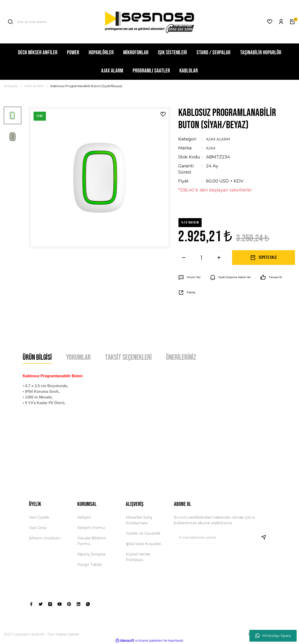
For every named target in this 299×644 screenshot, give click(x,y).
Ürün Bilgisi (37, 358)
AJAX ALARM (220, 139)
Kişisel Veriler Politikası (138, 557)
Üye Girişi (38, 528)
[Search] (50, 22)
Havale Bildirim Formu (92, 541)
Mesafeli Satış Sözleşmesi (139, 520)
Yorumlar (78, 358)
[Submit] (265, 537)
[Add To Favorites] (163, 114)
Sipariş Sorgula (91, 554)
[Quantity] (201, 258)
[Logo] (150, 22)
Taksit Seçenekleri (128, 358)
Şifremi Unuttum (45, 538)
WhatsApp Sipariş (273, 636)
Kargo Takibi (90, 565)
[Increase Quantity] (219, 258)
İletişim (84, 517)
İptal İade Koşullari (143, 544)
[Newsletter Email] (222, 537)
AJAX (212, 148)
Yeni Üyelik (39, 517)
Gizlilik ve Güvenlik (143, 533)
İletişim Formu (91, 528)
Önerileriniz (181, 358)
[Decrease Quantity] (184, 258)
